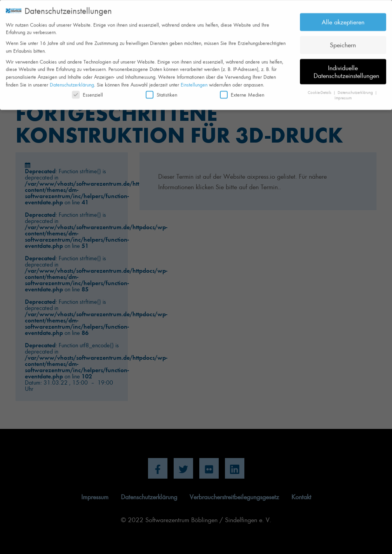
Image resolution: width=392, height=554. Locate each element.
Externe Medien (242, 91)
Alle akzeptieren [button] (343, 19)
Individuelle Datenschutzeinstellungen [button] (346, 68)
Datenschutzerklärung (72, 81)
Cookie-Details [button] (320, 89)
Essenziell (87, 91)
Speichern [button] (343, 42)
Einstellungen (194, 81)
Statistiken (161, 91)
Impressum (343, 95)
